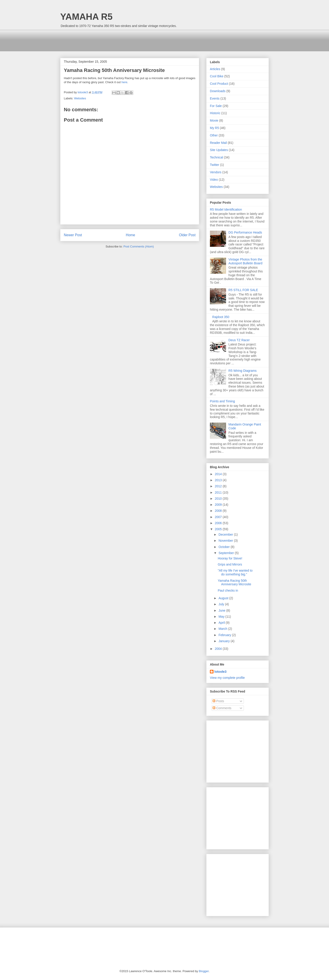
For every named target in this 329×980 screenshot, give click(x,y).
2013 (219, 480)
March (223, 629)
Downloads (218, 91)
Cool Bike (217, 76)
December (226, 535)
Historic (215, 113)
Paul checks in (228, 590)
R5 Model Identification (226, 209)
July (222, 604)
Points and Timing (222, 401)
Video (214, 180)
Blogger (204, 971)
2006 (219, 523)
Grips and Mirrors (230, 564)
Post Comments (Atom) (139, 246)
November (226, 541)
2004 (219, 649)
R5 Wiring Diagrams (243, 371)
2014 (219, 474)
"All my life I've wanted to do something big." (235, 572)
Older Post (187, 235)
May (222, 617)
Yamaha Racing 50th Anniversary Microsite (235, 582)
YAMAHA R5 (86, 17)
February (225, 635)
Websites (80, 98)
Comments (222, 708)
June (222, 610)
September (227, 553)
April (222, 623)
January (225, 641)
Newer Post (73, 235)
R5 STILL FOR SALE (243, 290)
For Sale (216, 106)
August (224, 598)
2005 (219, 529)
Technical (216, 157)
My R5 (214, 128)
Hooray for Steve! (230, 558)
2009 (219, 505)
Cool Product (219, 84)
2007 (219, 517)
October (225, 547)
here (124, 82)
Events (215, 98)
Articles (215, 69)
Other (214, 135)
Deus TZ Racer (239, 340)
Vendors (216, 172)
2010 (219, 499)
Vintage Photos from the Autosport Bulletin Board (246, 261)
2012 (219, 486)
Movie (214, 120)
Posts (218, 701)
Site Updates (219, 150)
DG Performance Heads (245, 232)
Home (131, 235)
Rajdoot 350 (221, 317)
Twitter (215, 165)
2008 (219, 511)
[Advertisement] (142, 40)
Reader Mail (218, 143)
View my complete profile (227, 678)
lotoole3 (220, 672)
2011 (219, 492)
